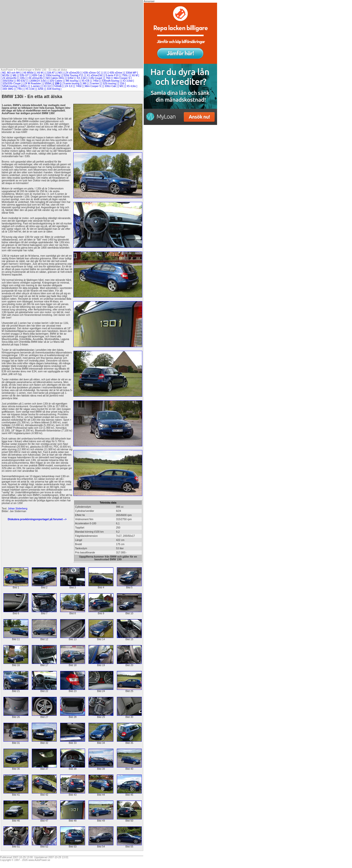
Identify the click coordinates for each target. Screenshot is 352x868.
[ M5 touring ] (72, 81)
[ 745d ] (96, 81)
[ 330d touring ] (53, 75)
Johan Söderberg (18, 509)
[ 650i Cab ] (37, 75)
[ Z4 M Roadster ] (33, 83)
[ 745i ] (19, 89)
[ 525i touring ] (109, 83)
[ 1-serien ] (35, 86)
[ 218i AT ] (51, 73)
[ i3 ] (105, 73)
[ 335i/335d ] (8, 81)
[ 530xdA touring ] (111, 81)
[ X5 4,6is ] (131, 86)
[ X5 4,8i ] (85, 81)
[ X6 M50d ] (28, 73)
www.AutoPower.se (39, 860)
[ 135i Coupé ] (96, 78)
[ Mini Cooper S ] (122, 78)
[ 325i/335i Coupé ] (11, 83)
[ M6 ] (14, 75)
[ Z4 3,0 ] (69, 86)
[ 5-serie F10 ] (112, 75)
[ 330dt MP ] (131, 73)
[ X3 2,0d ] (81, 78)
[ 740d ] (79, 86)
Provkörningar (24, 70)
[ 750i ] (108, 78)
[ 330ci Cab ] (110, 86)
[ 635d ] (71, 78)
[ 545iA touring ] (10, 86)
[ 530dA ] (58, 86)
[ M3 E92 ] (21, 81)
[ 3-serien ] (94, 83)
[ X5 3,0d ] (30, 89)
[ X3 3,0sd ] (127, 81)
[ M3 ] (60, 73)
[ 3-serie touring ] (71, 83)
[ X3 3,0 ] (47, 86)
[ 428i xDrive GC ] (92, 73)
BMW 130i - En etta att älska (51, 70)
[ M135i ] (6, 75)
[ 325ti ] (40, 89)
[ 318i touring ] (53, 89)
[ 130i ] (57, 83)
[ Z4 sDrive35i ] (9, 78)
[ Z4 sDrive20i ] (72, 73)
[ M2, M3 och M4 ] (11, 73)
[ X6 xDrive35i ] (35, 78)
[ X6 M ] (40, 73)
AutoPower (7, 70)
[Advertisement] (72, 34)
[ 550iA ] (48, 83)
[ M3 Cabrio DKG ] (55, 78)
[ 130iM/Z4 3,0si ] (37, 81)
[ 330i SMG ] (8, 89)
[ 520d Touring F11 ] (73, 75)
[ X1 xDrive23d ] (94, 75)
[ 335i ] (22, 78)
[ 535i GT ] (24, 75)
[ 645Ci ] (24, 86)
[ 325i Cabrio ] (56, 81)
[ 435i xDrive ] (116, 73)
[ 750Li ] (125, 75)
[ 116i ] (122, 83)
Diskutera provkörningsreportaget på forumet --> (37, 519)
